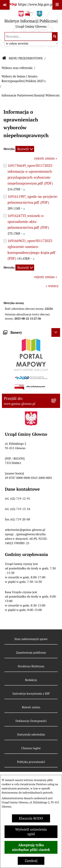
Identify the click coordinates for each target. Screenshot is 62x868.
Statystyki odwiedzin (31, 734)
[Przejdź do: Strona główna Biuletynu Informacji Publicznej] (4, 58)
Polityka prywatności (31, 762)
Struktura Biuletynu (31, 666)
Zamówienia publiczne (31, 653)
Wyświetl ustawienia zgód (31, 832)
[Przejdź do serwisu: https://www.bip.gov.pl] (31, 4)
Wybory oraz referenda (17, 68)
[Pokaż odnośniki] (5, 5)
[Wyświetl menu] (57, 5)
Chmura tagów (31, 748)
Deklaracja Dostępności (31, 721)
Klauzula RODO (31, 818)
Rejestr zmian (31, 707)
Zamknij (31, 861)
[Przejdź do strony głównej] (31, 21)
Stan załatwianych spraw (31, 639)
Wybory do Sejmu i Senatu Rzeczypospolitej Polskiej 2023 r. (24, 79)
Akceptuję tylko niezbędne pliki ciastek (31, 847)
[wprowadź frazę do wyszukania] (28, 36)
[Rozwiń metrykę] (25, 149)
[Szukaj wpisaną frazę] (55, 36)
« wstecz (52, 286)
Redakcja (31, 680)
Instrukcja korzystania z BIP (31, 694)
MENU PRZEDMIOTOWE (26, 58)
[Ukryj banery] (56, 332)
